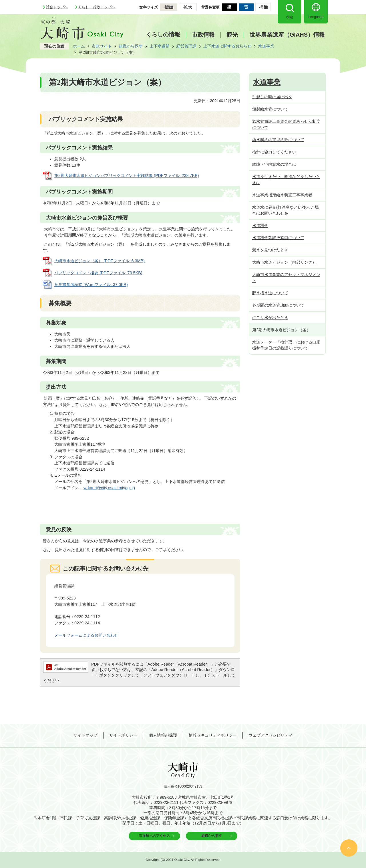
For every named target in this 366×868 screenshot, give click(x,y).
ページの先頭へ (349, 848)
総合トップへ (57, 7)
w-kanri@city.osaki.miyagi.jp (109, 488)
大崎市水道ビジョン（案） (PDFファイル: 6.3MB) (100, 261)
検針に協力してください (274, 152)
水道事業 (266, 46)
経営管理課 (186, 46)
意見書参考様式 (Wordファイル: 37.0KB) (91, 285)
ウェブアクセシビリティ (270, 735)
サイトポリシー (123, 735)
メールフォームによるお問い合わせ (86, 635)
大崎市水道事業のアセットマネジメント (286, 278)
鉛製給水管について (270, 109)
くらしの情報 (163, 34)
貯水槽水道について (270, 293)
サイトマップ (85, 735)
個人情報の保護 (163, 735)
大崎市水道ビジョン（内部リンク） (284, 262)
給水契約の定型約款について (278, 140)
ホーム (79, 46)
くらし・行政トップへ (97, 7)
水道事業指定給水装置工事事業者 (282, 195)
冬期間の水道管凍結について (278, 305)
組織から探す (131, 46)
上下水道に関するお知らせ (227, 46)
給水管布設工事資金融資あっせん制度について (286, 124)
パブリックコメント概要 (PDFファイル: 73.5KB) (98, 273)
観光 (232, 35)
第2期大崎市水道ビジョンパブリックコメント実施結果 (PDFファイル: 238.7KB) (127, 175)
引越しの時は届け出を (272, 97)
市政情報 (203, 35)
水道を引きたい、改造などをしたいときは (286, 180)
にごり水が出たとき (270, 317)
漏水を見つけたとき (270, 250)
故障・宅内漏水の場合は (274, 164)
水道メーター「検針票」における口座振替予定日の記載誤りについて (286, 345)
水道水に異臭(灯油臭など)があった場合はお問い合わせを (286, 210)
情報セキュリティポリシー (213, 735)
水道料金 (260, 226)
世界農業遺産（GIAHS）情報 (287, 35)
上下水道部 (160, 46)
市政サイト (102, 46)
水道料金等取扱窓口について (278, 238)
